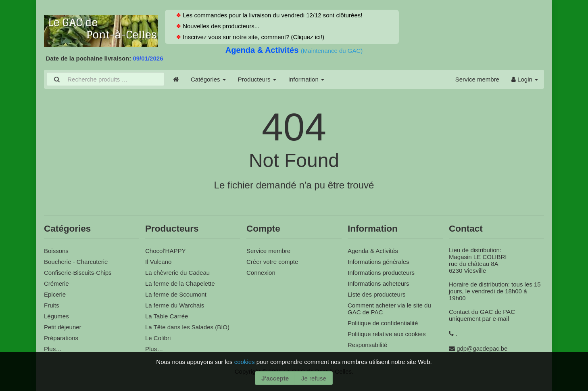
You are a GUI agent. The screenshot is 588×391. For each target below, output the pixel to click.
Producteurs (257, 79)
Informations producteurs (381, 273)
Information (306, 79)
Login (525, 79)
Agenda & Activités (263, 50)
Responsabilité (367, 345)
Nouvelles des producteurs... (220, 26)
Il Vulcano (158, 262)
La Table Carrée (167, 316)
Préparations (61, 338)
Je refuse (314, 378)
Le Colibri (158, 338)
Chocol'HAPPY (165, 251)
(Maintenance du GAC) (332, 51)
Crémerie (56, 283)
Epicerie (55, 294)
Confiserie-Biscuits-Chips (78, 273)
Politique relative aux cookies (387, 334)
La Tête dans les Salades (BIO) (187, 327)
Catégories (208, 79)
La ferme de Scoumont (176, 294)
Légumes (56, 316)
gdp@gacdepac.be (482, 348)
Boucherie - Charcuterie (76, 262)
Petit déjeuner (63, 327)
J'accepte (275, 378)
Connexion (261, 273)
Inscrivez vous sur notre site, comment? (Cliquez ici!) (253, 37)
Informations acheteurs (378, 283)
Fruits (52, 305)
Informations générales (378, 262)
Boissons (56, 251)
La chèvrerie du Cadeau (177, 273)
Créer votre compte (272, 262)
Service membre (477, 79)
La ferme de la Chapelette (180, 283)
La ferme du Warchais (175, 305)
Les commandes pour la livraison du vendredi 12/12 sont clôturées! (272, 15)
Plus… (53, 349)
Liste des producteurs (376, 294)
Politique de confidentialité (383, 323)
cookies (245, 362)
